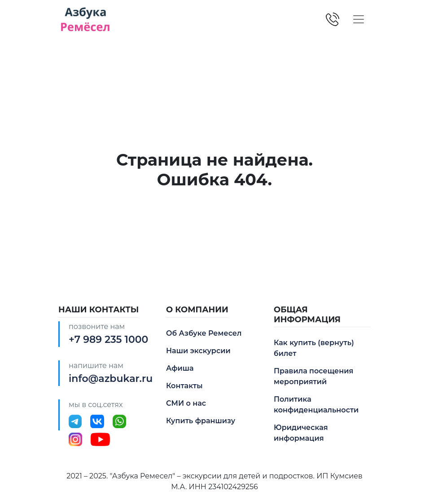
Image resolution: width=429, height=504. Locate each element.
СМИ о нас (186, 403)
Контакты (184, 386)
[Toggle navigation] (359, 19)
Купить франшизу (201, 421)
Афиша (180, 368)
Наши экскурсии (198, 351)
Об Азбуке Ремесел (204, 333)
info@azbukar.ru (111, 379)
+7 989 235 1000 (108, 340)
